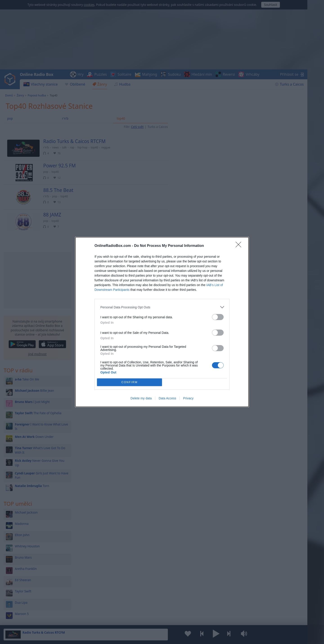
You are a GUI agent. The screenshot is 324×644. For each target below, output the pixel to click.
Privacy (188, 398)
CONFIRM (129, 382)
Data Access (167, 398)
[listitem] (162, 307)
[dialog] (162, 322)
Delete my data (141, 398)
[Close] (240, 246)
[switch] (218, 317)
